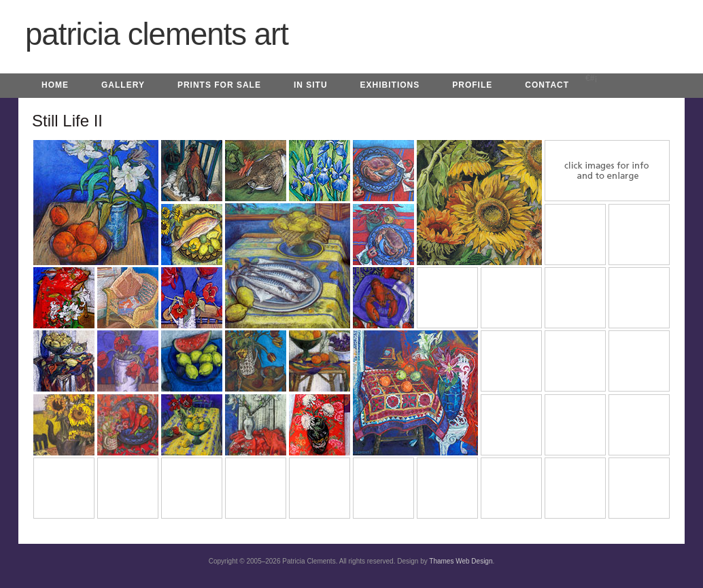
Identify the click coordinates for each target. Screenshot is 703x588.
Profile (472, 85)
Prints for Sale (219, 85)
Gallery (123, 85)
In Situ (311, 85)
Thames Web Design (461, 561)
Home (55, 85)
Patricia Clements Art (157, 34)
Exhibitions (390, 85)
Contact (547, 85)
